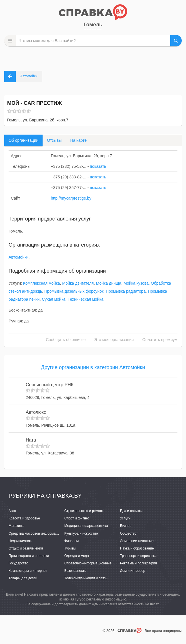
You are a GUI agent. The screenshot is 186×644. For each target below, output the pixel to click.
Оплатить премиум (160, 340)
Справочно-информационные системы (95, 563)
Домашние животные (137, 541)
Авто (12, 511)
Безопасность (75, 571)
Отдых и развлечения (26, 548)
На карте (79, 140)
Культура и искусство (81, 533)
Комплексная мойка (42, 283)
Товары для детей (23, 578)
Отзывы (54, 140)
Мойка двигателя (78, 283)
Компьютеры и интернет (28, 571)
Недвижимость (20, 541)
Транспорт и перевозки (138, 556)
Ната (31, 440)
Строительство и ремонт (84, 511)
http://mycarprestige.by (71, 198)
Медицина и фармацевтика (86, 526)
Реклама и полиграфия (138, 563)
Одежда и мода (77, 556)
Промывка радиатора (126, 291)
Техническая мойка (86, 299)
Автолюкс (36, 412)
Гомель (93, 25)
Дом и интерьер (133, 571)
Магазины (16, 526)
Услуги (125, 518)
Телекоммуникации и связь (86, 578)
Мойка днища (109, 283)
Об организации (23, 140)
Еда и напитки (131, 511)
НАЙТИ (176, 41)
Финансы (71, 541)
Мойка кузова (136, 283)
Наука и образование (137, 548)
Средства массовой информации (35, 533)
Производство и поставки (29, 556)
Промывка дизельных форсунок (74, 291)
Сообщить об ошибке (66, 340)
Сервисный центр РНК (50, 385)
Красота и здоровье (24, 518)
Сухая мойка (54, 299)
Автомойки (19, 257)
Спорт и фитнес (77, 518)
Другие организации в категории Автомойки (93, 367)
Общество (128, 533)
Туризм (70, 548)
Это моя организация (114, 340)
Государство (18, 563)
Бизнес (126, 526)
